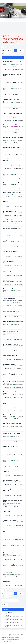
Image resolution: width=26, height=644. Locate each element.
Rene (13, 213)
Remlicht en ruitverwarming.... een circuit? (12, 393)
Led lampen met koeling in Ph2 (11, 211)
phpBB (9, 634)
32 (16, 303)
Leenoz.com (14, 636)
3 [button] (20, 50)
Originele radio (7, 173)
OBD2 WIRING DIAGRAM (9, 261)
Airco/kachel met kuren (9, 299)
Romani (13, 346)
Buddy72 (14, 149)
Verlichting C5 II (7, 472)
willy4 (13, 426)
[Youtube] (4, 631)
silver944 (14, 162)
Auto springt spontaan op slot (11, 446)
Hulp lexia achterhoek (9, 415)
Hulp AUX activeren (8, 280)
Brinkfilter (14, 290)
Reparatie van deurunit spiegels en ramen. (12, 75)
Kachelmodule (7, 581)
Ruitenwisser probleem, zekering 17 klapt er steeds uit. (13, 322)
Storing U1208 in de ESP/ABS (10, 251)
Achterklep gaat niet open (10, 373)
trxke (13, 366)
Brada (13, 574)
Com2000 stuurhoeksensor (10, 520)
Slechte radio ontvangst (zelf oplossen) (13, 113)
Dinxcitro (14, 312)
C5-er (13, 482)
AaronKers (14, 253)
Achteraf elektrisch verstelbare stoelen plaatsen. (13, 160)
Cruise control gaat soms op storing (12, 229)
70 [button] (7, 53)
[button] (10, 53)
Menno (13, 375)
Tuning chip (6, 240)
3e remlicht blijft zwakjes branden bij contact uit (12, 490)
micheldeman (15, 533)
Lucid (13, 273)
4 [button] (23, 50)
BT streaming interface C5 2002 (11, 344)
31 (14, 303)
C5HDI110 (14, 203)
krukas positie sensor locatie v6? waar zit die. (13, 424)
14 (20, 165)
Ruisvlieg (14, 174)
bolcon (13, 77)
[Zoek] (21, 20)
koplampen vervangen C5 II (10, 125)
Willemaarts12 (15, 522)
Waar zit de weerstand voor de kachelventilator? (11, 553)
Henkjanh (14, 140)
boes (13, 324)
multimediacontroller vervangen (11, 480)
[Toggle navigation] (24, 2)
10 (14, 117)
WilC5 (13, 395)
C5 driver (14, 492)
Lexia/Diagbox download (9, 364)
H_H (13, 194)
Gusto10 (14, 385)
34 (20, 303)
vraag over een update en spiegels (12, 193)
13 (20, 117)
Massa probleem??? (8, 289)
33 (18, 303)
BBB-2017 (14, 102)
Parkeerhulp (6, 201)
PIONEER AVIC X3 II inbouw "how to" (12, 148)
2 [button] (18, 50)
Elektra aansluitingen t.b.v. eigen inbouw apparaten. (13, 62)
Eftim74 (13, 282)
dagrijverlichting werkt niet (10, 356)
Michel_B (14, 566)
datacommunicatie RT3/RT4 (10, 573)
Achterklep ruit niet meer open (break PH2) (13, 403)
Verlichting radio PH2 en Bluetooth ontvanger (12, 434)
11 (16, 117)
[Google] (5, 631)
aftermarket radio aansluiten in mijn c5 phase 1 (13, 501)
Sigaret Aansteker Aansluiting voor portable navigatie (12, 100)
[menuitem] (3, 640)
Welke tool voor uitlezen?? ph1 (11, 332)
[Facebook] (1, 631)
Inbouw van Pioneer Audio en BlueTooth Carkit (13, 138)
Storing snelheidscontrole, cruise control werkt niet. (14, 382)
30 (12, 303)
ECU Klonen (6, 459)
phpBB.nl (17, 638)
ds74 (13, 357)
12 (18, 117)
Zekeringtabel (7, 511)
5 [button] (2, 53)
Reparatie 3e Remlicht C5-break (11, 87)
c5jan (13, 64)
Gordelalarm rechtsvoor (9, 220)
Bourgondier (14, 126)
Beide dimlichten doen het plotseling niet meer (13, 531)
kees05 (13, 263)
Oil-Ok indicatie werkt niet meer (11, 544)
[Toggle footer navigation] (24, 631)
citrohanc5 (14, 89)
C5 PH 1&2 (5, 15)
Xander (13, 583)
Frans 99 (14, 503)
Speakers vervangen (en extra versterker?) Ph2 (11, 271)
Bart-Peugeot (15, 448)
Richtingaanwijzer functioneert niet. (12, 183)
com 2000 (6, 310)
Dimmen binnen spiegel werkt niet (12, 564)
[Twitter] (2, 631)
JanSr (13, 221)
